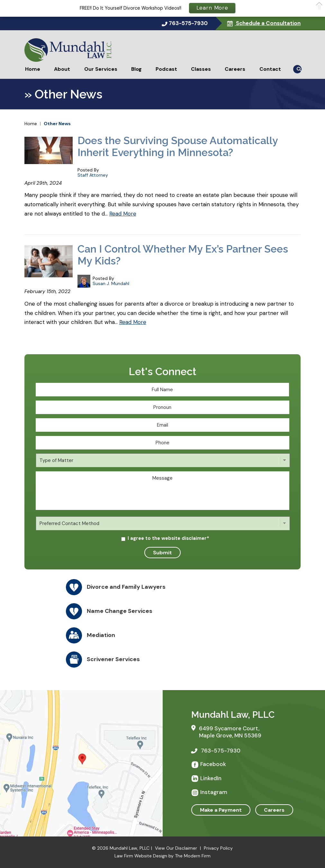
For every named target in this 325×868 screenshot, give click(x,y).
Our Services (101, 69)
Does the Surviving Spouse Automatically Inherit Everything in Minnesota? (178, 146)
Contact (270, 69)
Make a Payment (221, 810)
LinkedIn (211, 778)
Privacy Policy (218, 848)
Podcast (166, 69)
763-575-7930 (188, 23)
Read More (123, 214)
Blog (136, 69)
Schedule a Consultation (268, 23)
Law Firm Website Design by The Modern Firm (162, 856)
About (62, 69)
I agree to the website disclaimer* (168, 538)
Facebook (213, 764)
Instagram (214, 792)
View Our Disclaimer (176, 848)
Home (33, 69)
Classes (201, 69)
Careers (235, 69)
